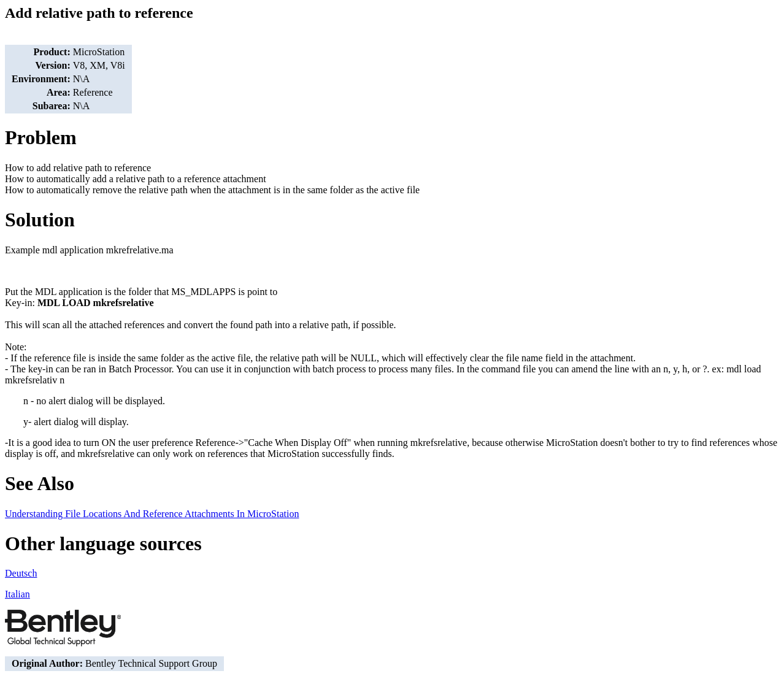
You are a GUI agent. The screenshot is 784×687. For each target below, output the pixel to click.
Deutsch (21, 573)
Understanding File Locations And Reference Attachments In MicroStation (152, 514)
